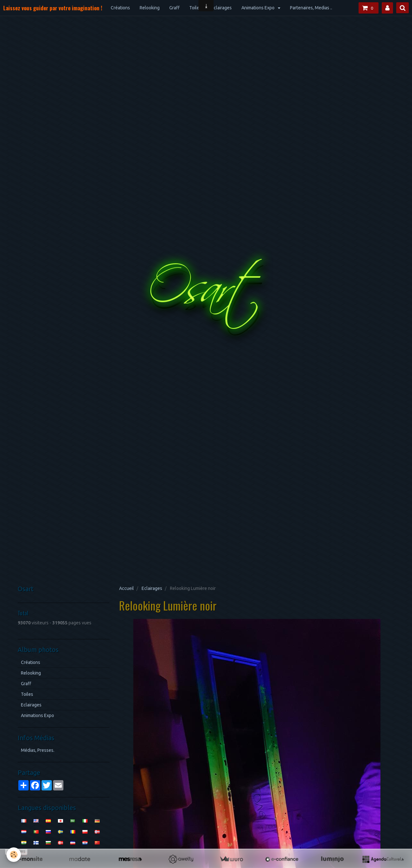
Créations (120, 8)
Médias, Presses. (38, 750)
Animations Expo (258, 8)
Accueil (126, 588)
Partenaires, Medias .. (311, 8)
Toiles (195, 8)
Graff (174, 8)
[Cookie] (14, 855)
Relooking (150, 8)
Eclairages (221, 8)
